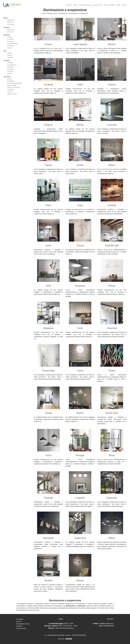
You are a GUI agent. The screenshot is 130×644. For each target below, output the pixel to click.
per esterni (11, 30)
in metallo (10, 39)
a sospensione (12, 65)
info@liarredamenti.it (106, 624)
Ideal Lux (10, 22)
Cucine (75, 5)
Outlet (118, 5)
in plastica (11, 41)
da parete (10, 69)
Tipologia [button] (7, 61)
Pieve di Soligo (12, 85)
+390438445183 (108, 626)
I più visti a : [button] (7, 77)
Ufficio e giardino (109, 5)
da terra (10, 74)
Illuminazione (63, 13)
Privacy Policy (21, 628)
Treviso (10, 92)
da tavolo (10, 71)
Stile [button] (5, 51)
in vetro (10, 48)
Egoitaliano (11, 20)
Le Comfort (11, 24)
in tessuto (10, 46)
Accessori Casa (97, 5)
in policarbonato (12, 44)
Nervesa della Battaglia (15, 83)
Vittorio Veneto (12, 94)
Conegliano (11, 81)
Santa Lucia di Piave (14, 87)
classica (10, 53)
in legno (10, 37)
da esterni (10, 67)
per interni (10, 32)
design (9, 55)
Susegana (10, 90)
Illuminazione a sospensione (78, 13)
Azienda (69, 5)
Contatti (124, 5)
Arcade (9, 79)
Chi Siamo (20, 619)
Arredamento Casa (85, 5)
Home (44, 13)
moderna (10, 57)
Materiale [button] (7, 35)
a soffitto (10, 63)
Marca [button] (6, 18)
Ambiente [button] (7, 28)
